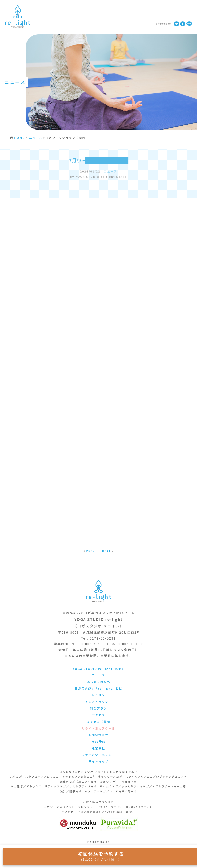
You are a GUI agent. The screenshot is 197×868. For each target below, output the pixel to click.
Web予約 (98, 741)
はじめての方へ (99, 682)
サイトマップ (98, 761)
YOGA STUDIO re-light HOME (98, 669)
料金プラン (99, 708)
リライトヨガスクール (98, 728)
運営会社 (98, 748)
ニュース (110, 173)
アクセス (98, 715)
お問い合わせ (98, 735)
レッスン (98, 695)
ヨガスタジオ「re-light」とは (98, 688)
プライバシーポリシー (98, 755)
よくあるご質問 (99, 722)
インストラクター (98, 702)
